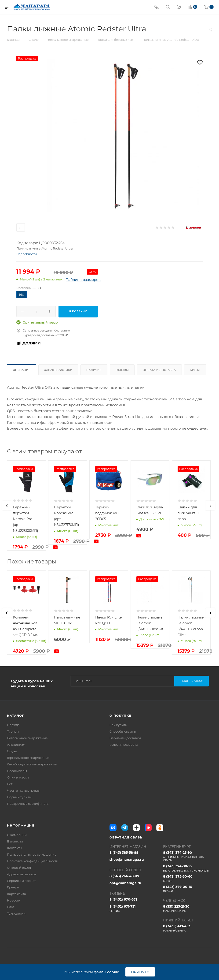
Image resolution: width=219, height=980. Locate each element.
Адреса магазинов (22, 874)
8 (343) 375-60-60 (188, 879)
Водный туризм (19, 797)
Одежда (13, 725)
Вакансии (15, 841)
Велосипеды (17, 771)
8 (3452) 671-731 (134, 909)
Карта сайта (16, 894)
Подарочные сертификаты (28, 804)
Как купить (118, 725)
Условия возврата (124, 745)
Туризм (13, 731)
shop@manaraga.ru (127, 860)
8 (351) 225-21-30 (188, 909)
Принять (140, 972)
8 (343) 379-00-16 (188, 889)
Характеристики (58, 370)
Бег (10, 784)
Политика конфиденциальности (33, 861)
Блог (11, 907)
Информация (21, 825)
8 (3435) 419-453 (188, 928)
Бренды (13, 887)
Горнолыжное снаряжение (28, 758)
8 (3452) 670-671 (123, 899)
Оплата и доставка (159, 370)
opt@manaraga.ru (125, 883)
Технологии (16, 913)
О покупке (120, 715)
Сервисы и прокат (21, 881)
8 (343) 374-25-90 (188, 856)
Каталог (16, 715)
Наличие (94, 370)
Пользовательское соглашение (32, 854)
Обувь (12, 751)
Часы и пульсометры (23, 790)
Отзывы (122, 370)
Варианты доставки (125, 738)
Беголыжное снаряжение (27, 738)
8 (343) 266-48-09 (124, 876)
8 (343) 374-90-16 (188, 868)
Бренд (195, 370)
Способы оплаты (123, 731)
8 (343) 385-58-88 (124, 853)
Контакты (15, 848)
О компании (17, 835)
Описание (22, 370)
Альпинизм (16, 745)
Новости (14, 900)
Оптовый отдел (19, 868)
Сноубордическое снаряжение (32, 764)
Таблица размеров (83, 280)
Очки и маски (18, 777)
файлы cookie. (107, 972)
